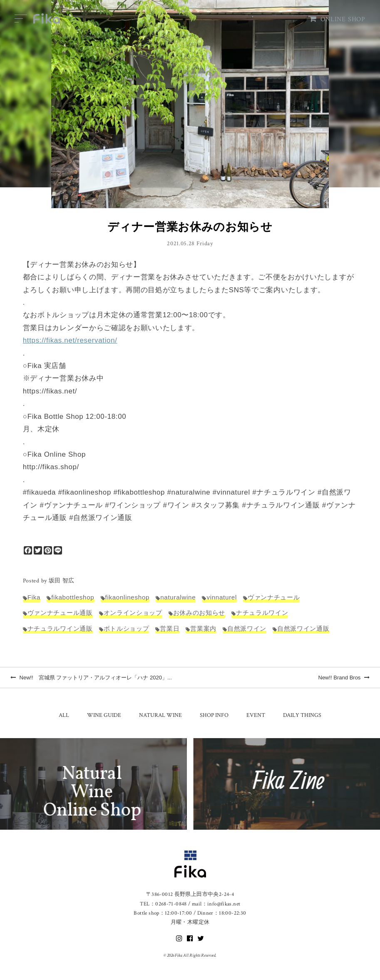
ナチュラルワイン (262, 613)
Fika (34, 597)
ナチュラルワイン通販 (60, 628)
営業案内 (203, 628)
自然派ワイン (247, 628)
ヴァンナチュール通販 (60, 613)
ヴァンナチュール (274, 597)
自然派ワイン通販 (303, 628)
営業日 (170, 628)
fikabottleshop (73, 597)
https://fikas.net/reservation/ (70, 340)
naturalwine (178, 597)
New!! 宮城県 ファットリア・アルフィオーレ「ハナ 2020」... (91, 678)
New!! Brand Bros (344, 678)
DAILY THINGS (302, 715)
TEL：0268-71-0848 (163, 904)
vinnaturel (222, 597)
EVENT (256, 715)
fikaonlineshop (128, 597)
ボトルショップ (127, 628)
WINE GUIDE (104, 715)
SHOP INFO (214, 715)
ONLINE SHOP (337, 19)
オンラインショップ (133, 613)
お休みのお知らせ (199, 613)
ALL (64, 715)
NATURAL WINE (160, 715)
